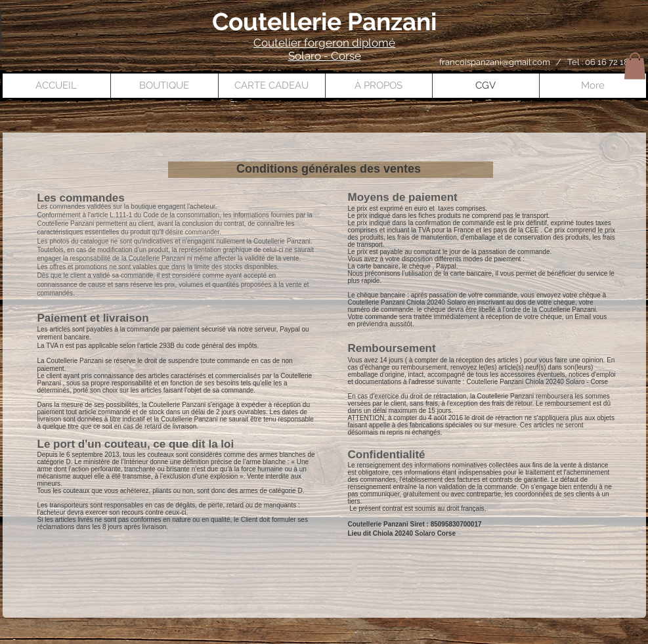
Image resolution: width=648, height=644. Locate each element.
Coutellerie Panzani (324, 22)
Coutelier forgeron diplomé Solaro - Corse (324, 49)
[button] (635, 66)
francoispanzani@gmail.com (495, 62)
